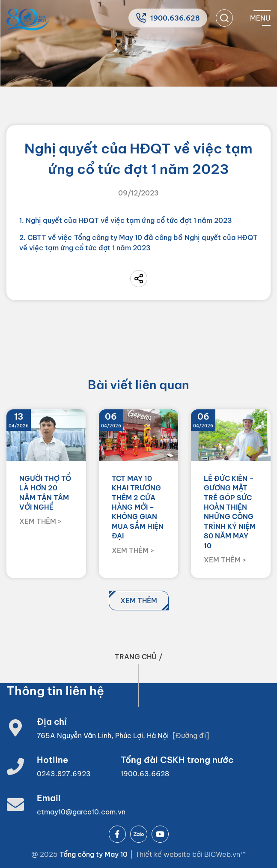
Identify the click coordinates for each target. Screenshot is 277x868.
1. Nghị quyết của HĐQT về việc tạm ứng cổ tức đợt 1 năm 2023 (126, 220)
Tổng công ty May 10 (94, 854)
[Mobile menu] (260, 18)
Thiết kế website (164, 854)
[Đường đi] (191, 736)
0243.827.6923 (64, 774)
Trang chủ (136, 657)
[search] (224, 18)
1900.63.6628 (145, 774)
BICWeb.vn (222, 854)
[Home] (28, 20)
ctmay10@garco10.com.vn (81, 812)
